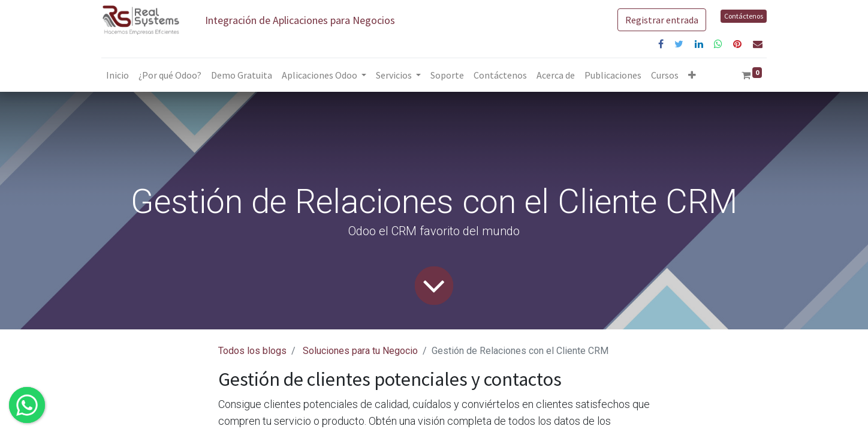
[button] (692, 75)
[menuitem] (117, 75)
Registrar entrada (662, 20)
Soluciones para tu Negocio (360, 351)
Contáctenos (744, 16)
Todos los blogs (252, 351)
